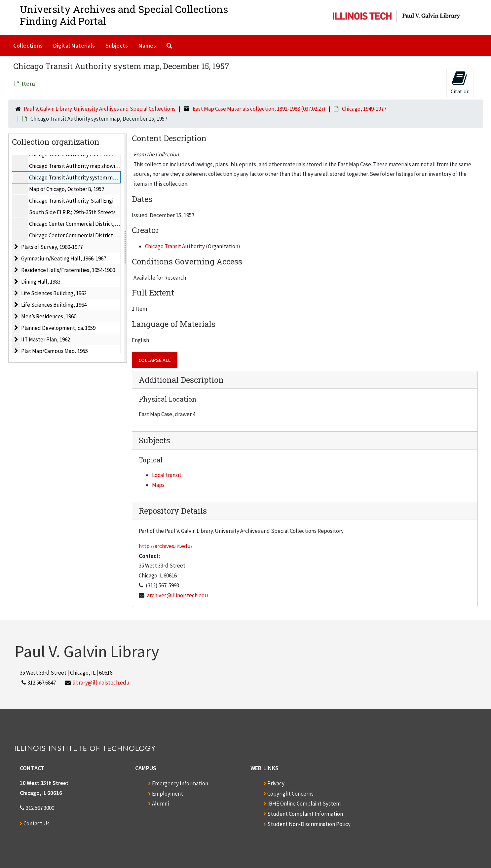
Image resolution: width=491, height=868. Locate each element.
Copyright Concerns (290, 794)
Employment (168, 794)
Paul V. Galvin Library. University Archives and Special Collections (100, 109)
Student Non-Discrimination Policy (309, 824)
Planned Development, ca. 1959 (58, 328)
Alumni (160, 804)
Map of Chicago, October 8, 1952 (67, 189)
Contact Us (37, 823)
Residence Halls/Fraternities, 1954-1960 (68, 270)
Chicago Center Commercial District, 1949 (78, 224)
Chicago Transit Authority (175, 246)
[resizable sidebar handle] (125, 248)
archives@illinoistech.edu (178, 595)
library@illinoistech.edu (101, 683)
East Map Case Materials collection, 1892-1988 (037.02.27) (259, 109)
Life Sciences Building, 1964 (54, 305)
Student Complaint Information (305, 814)
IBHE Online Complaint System (304, 804)
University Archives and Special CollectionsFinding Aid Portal (124, 15)
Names (147, 45)
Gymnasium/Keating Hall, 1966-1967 (64, 258)
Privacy (276, 783)
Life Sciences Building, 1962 (54, 293)
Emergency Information (180, 783)
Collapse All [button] (155, 360)
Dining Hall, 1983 (41, 282)
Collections (28, 45)
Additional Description (181, 380)
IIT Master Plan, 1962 (46, 339)
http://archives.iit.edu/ (166, 546)
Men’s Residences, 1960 (49, 316)
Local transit (167, 475)
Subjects (117, 45)
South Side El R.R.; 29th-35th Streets (72, 212)
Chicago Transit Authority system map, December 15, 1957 (97, 178)
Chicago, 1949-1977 (364, 109)
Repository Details (173, 511)
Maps (158, 485)
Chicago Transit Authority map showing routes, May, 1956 (96, 166)
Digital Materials (74, 45)
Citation (460, 82)
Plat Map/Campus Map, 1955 (55, 351)
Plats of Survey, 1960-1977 (52, 247)
